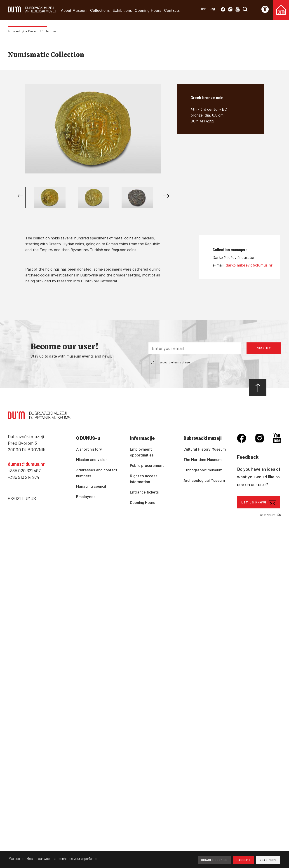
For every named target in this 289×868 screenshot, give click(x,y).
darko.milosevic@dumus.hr (249, 265)
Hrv (203, 9)
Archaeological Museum (23, 31)
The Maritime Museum (202, 459)
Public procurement (147, 465)
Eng (212, 9)
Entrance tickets (144, 492)
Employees (86, 496)
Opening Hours (148, 11)
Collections (100, 11)
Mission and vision (92, 459)
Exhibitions (122, 11)
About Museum (74, 11)
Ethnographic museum (203, 470)
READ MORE (268, 860)
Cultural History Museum (205, 449)
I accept (174, 362)
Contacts (172, 11)
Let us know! (259, 503)
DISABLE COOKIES (214, 860)
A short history (89, 449)
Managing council (91, 486)
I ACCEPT (243, 860)
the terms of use (179, 363)
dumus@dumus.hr (26, 464)
